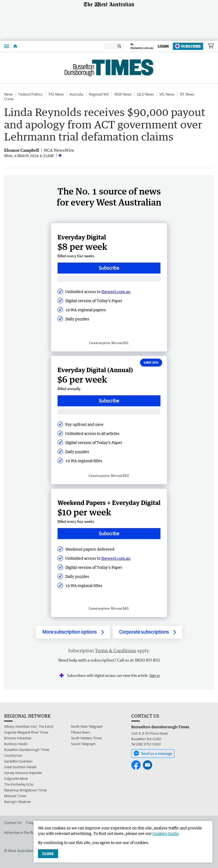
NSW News (123, 94)
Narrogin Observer (17, 802)
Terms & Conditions (115, 651)
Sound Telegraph (83, 744)
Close (48, 854)
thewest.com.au (116, 292)
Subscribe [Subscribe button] (109, 268)
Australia (76, 94)
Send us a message (153, 753)
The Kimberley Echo (19, 784)
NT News (187, 94)
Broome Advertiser (18, 738)
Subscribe (188, 46)
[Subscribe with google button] (109, 279)
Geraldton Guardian (18, 761)
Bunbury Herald (16, 744)
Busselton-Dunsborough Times (27, 750)
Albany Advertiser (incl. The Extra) (29, 727)
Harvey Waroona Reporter (23, 773)
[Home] (15, 46)
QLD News (145, 94)
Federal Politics (31, 94)
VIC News (167, 94)
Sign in (155, 675)
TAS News (56, 94)
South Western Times (86, 738)
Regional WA (99, 94)
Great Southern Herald (20, 767)
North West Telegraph (87, 727)
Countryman (13, 755)
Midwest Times (15, 796)
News (9, 94)
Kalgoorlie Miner (16, 779)
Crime (9, 99)
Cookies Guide (166, 833)
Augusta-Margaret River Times (26, 732)
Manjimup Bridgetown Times (25, 790)
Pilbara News (81, 732)
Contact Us (13, 823)
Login (163, 46)
